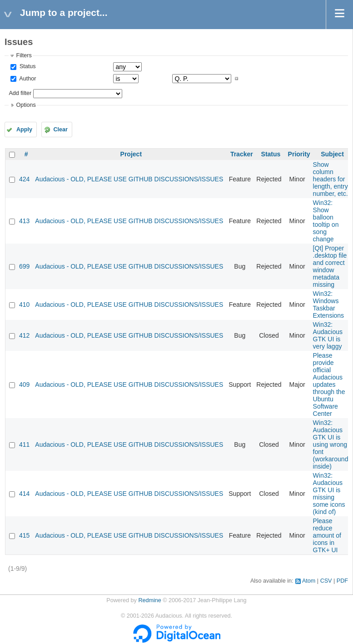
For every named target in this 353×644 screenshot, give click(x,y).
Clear (60, 130)
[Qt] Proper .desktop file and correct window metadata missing (330, 266)
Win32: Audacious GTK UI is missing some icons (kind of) (329, 494)
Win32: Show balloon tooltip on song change (326, 221)
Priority (299, 154)
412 (24, 335)
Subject (332, 154)
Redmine (149, 600)
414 (24, 494)
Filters (24, 55)
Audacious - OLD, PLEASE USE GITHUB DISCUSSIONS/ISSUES (129, 179)
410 (24, 305)
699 (24, 266)
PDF (342, 581)
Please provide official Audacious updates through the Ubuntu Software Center (329, 384)
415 (24, 535)
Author (27, 79)
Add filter (20, 93)
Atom (309, 581)
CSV (326, 581)
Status (27, 66)
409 (24, 384)
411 (24, 444)
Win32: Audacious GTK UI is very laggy (328, 335)
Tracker (242, 154)
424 (24, 179)
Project (131, 154)
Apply (24, 130)
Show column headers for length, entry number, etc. (331, 179)
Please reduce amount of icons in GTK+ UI (327, 535)
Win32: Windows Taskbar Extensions (328, 305)
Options (26, 105)
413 (24, 221)
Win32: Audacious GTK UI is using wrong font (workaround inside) (331, 444)
